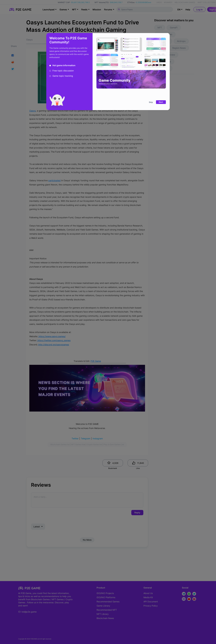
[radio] (62, 65)
